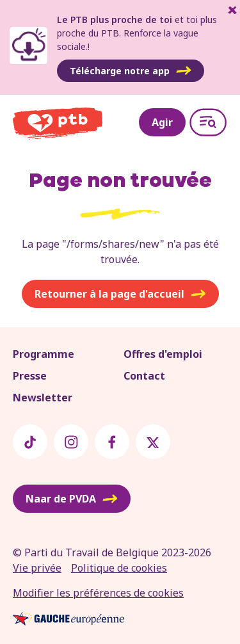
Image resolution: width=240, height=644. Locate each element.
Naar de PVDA (72, 499)
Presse (30, 376)
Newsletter (43, 398)
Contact (144, 376)
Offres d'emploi (163, 354)
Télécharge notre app (131, 71)
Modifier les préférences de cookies (98, 593)
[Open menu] (208, 122)
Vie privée (37, 568)
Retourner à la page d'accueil (120, 294)
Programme (44, 354)
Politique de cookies (119, 568)
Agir (162, 122)
